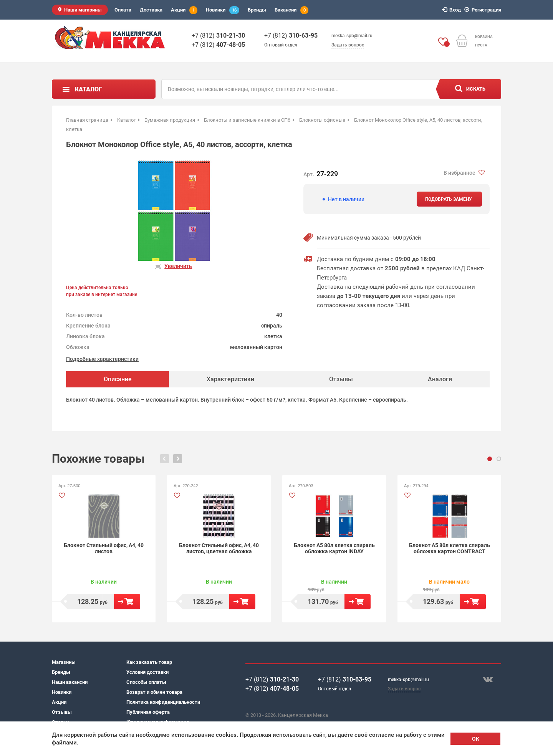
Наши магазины (83, 10)
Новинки (223, 10)
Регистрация (484, 10)
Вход (453, 10)
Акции (184, 10)
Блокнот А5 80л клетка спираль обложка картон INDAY (334, 548)
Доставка (151, 10)
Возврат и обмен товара (154, 692)
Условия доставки (147, 672)
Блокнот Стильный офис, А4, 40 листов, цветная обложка (219, 548)
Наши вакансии (70, 682)
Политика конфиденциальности (163, 702)
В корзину (127, 602)
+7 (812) (218, 36)
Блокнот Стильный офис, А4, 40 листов (104, 548)
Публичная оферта (148, 712)
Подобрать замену (449, 199)
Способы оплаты (146, 682)
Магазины (64, 662)
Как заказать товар (149, 662)
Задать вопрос (348, 45)
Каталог (89, 89)
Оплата (123, 10)
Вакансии (291, 10)
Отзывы (62, 712)
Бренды (257, 10)
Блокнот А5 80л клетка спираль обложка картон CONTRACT (450, 548)
